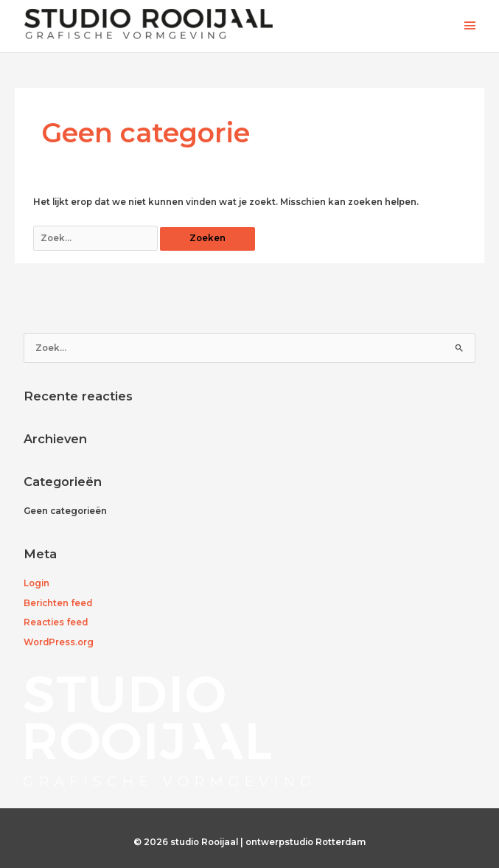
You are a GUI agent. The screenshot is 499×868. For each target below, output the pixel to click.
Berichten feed (58, 603)
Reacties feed (56, 622)
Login (36, 583)
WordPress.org (59, 642)
